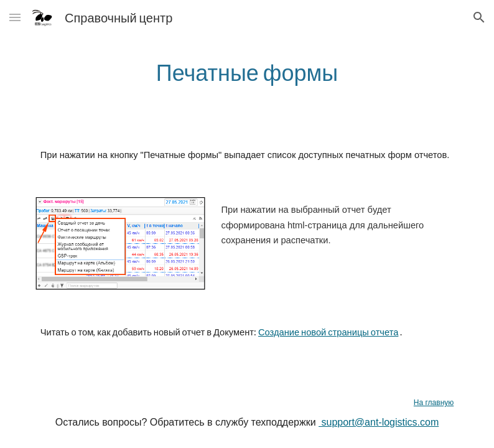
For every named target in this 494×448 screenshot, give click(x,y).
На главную (434, 403)
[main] (247, 72)
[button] (15, 17)
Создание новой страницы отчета (328, 332)
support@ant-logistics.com (379, 422)
